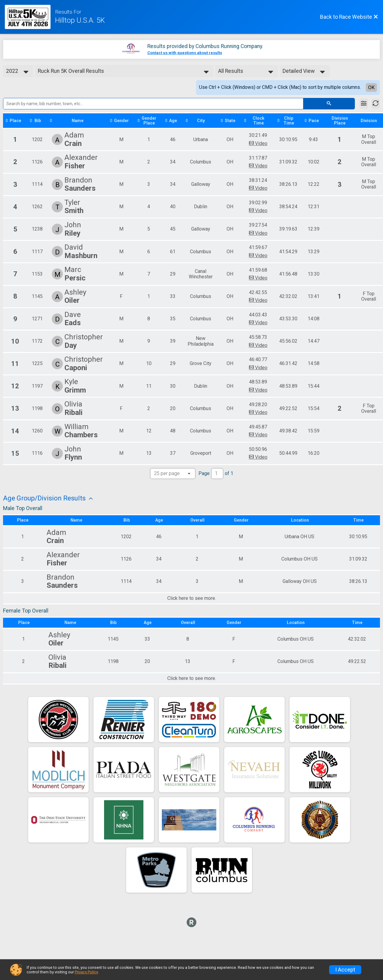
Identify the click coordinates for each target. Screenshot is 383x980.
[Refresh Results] (376, 104)
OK (371, 87)
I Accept (345, 970)
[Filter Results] (364, 104)
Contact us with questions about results (185, 53)
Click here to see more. (192, 598)
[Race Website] (30, 17)
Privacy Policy (86, 972)
